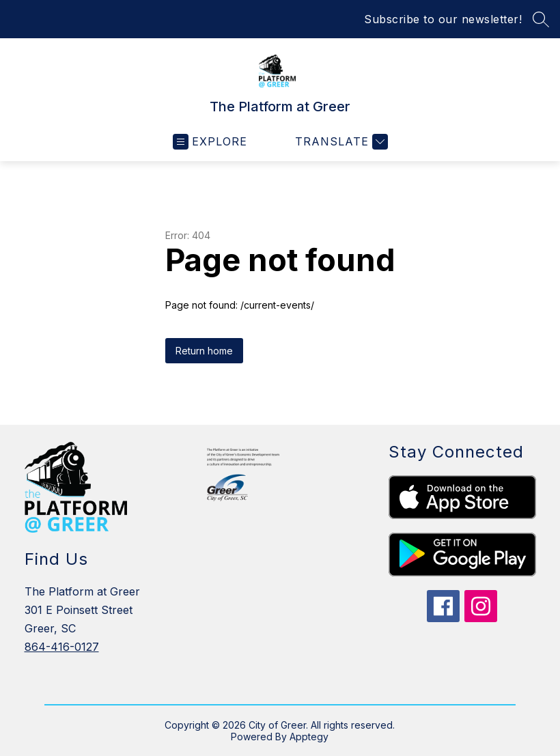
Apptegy (309, 737)
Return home (204, 351)
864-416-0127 (62, 647)
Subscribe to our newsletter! (443, 19)
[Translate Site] (340, 142)
